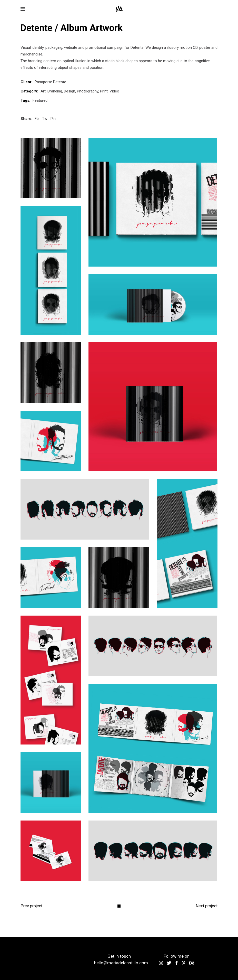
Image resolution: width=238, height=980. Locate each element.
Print (104, 91)
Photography (88, 91)
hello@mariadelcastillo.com (121, 963)
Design (70, 91)
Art (43, 91)
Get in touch (119, 956)
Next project (207, 906)
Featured (40, 100)
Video (114, 91)
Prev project (31, 906)
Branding (55, 91)
